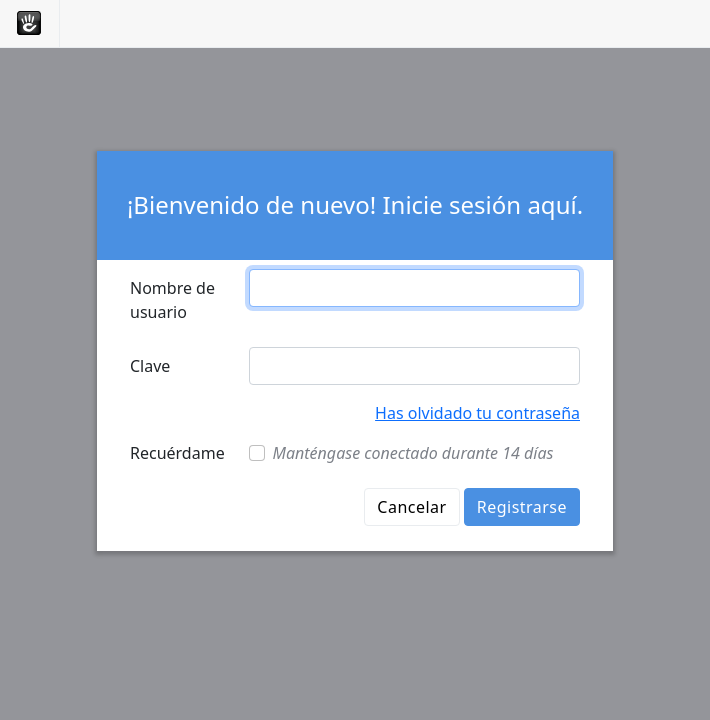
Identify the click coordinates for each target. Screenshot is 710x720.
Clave (150, 366)
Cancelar (411, 507)
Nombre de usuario (172, 300)
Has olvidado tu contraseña (477, 413)
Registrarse (522, 507)
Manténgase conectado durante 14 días (413, 453)
